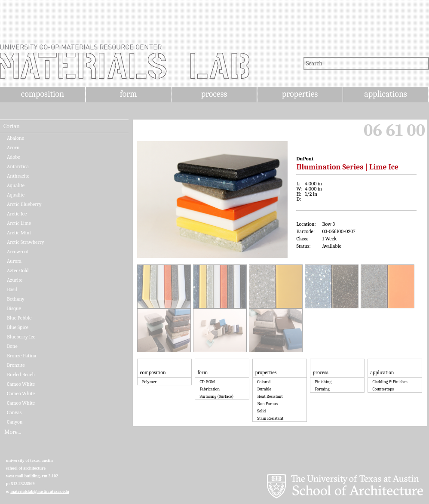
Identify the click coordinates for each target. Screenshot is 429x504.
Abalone (15, 138)
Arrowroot (18, 252)
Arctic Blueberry (24, 204)
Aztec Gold (18, 270)
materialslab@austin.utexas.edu (40, 491)
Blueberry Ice (21, 337)
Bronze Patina (21, 356)
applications (386, 94)
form (129, 94)
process (214, 94)
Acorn (13, 148)
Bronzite (16, 365)
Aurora (14, 261)
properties (300, 94)
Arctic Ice (17, 214)
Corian (12, 126)
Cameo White (21, 384)
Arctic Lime (19, 223)
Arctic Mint (19, 233)
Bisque (14, 308)
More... (13, 432)
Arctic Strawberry (25, 242)
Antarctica (18, 166)
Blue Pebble (19, 318)
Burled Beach (21, 375)
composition (43, 94)
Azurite (15, 280)
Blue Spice (18, 327)
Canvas (14, 412)
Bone (12, 346)
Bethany (16, 299)
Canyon (15, 422)
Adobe (14, 157)
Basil (12, 289)
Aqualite (16, 185)
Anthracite (18, 176)
